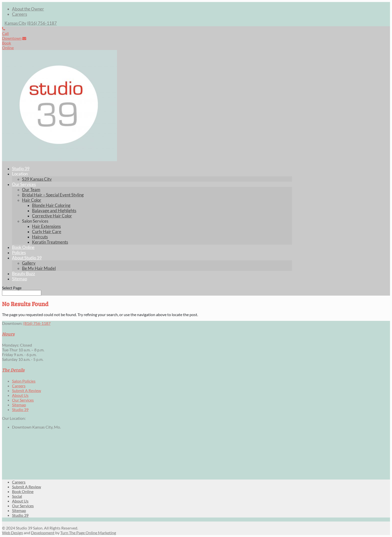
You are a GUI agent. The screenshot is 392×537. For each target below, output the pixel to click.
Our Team (31, 190)
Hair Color (32, 200)
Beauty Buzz (23, 273)
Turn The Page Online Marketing (88, 533)
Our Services (24, 184)
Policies (19, 253)
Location (20, 174)
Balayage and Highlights (54, 211)
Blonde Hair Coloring (51, 205)
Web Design (12, 533)
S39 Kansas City (37, 179)
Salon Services (35, 221)
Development (43, 533)
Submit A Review (26, 390)
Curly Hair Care (47, 232)
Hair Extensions (46, 226)
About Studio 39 (27, 258)
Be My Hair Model (39, 268)
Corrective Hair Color (52, 216)
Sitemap (19, 279)
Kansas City (15, 23)
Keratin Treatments (50, 242)
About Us (20, 395)
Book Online (23, 247)
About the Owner (28, 9)
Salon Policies (24, 381)
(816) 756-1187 (42, 23)
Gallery (29, 263)
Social (17, 496)
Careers (19, 14)
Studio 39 (21, 169)
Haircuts (40, 237)
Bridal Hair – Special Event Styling (53, 195)
